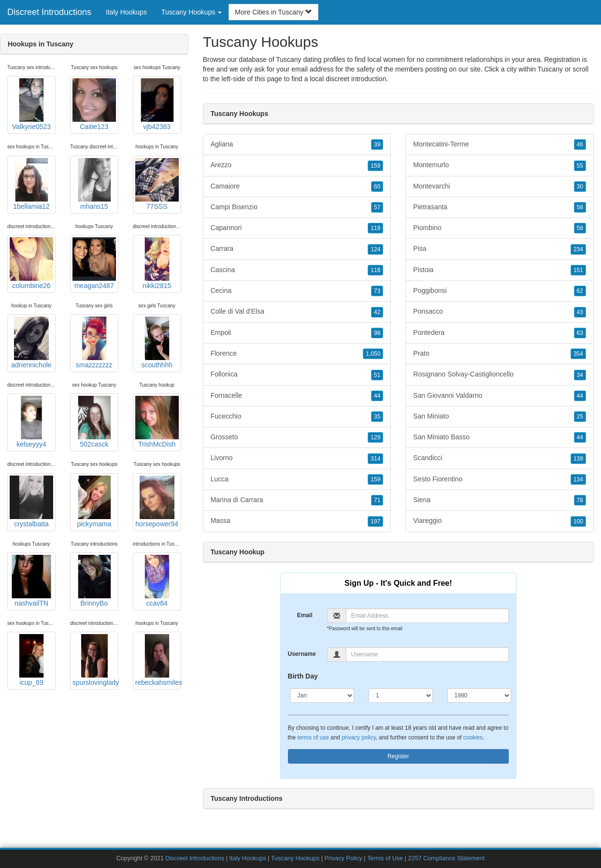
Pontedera (500, 333)
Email (305, 615)
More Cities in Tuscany (273, 12)
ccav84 (157, 581)
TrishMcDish (157, 422)
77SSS (157, 184)
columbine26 (31, 263)
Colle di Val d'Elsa (297, 312)
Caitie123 (94, 104)
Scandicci (500, 458)
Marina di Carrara (297, 500)
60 (377, 187)
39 (377, 145)
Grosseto (297, 437)
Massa (297, 521)
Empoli (297, 333)
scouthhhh (157, 343)
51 (377, 375)
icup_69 (31, 660)
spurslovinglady (95, 660)
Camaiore (297, 187)
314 (375, 459)
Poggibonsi (500, 291)
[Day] (401, 695)
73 (377, 291)
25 (580, 417)
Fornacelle (297, 396)
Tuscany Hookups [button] (192, 12)
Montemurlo (500, 165)
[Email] (427, 616)
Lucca (297, 479)
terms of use (313, 738)
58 (580, 207)
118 (375, 270)
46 (580, 145)
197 (375, 521)
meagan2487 (94, 263)
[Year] (479, 695)
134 (578, 479)
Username (302, 654)
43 (580, 312)
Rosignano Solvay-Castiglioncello (500, 375)
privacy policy (358, 738)
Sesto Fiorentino (500, 479)
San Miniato (500, 417)
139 (578, 459)
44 (377, 396)
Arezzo (297, 165)
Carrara (297, 249)
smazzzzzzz (94, 343)
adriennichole (31, 343)
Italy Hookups (126, 12)
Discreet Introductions (49, 12)
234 (578, 249)
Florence (297, 354)
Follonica (297, 375)
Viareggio (500, 521)
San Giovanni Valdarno (500, 396)
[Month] (322, 695)
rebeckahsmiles (158, 660)
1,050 (373, 354)
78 (580, 500)
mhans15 (94, 184)
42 (377, 312)
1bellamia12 (31, 184)
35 (377, 417)
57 (377, 207)
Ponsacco (500, 312)
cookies (473, 738)
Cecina (297, 291)
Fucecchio (297, 417)
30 (580, 187)
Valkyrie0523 (31, 104)
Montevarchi (500, 187)
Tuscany (550, 69)
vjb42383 (157, 104)
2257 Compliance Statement (446, 858)
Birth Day (303, 676)
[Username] (427, 654)
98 (377, 333)
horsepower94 (157, 502)
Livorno (297, 458)
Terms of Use (385, 858)
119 (375, 228)
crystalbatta (31, 502)
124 (375, 249)
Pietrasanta (500, 207)
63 (580, 333)
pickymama (94, 502)
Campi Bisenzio (297, 207)
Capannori (297, 228)
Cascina (297, 270)
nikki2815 (157, 263)
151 (578, 270)
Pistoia (500, 270)
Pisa (500, 249)
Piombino (500, 228)
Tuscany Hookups (295, 858)
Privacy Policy (343, 858)
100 (578, 521)
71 (377, 500)
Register (398, 756)
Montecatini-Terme (500, 145)
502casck (94, 422)
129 (375, 437)
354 (578, 354)
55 (580, 166)
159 (375, 166)
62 (580, 291)
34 (580, 375)
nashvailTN (31, 581)
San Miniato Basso (500, 437)
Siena (500, 500)
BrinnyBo (94, 581)
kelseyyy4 (31, 422)
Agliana (297, 145)
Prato (500, 354)
